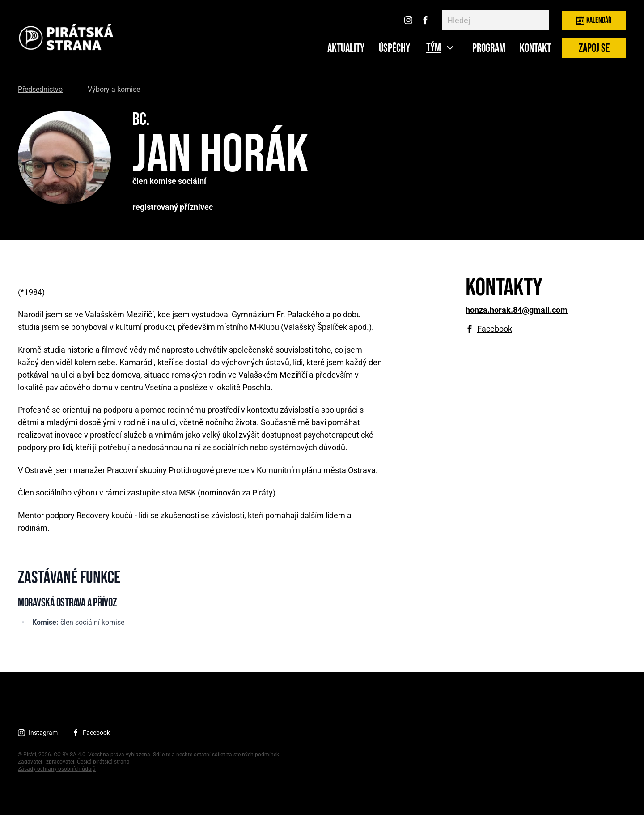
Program (489, 49)
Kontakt (535, 49)
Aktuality (346, 49)
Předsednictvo (40, 90)
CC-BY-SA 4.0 (70, 755)
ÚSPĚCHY (394, 49)
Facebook (495, 329)
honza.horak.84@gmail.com (517, 310)
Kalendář (594, 20)
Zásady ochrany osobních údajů (57, 769)
